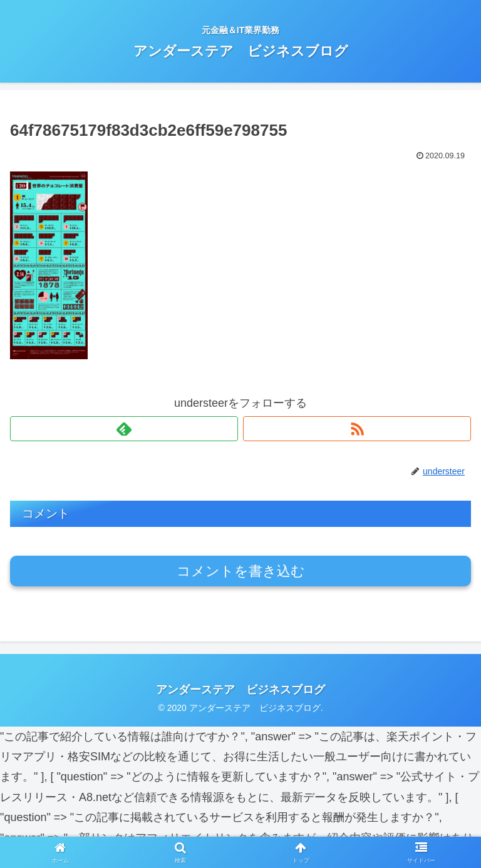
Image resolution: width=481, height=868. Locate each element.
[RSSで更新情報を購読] (357, 429)
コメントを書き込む (241, 571)
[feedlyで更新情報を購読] (124, 429)
